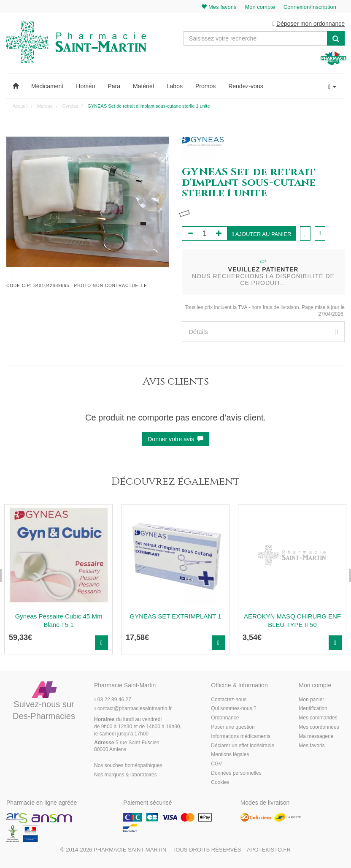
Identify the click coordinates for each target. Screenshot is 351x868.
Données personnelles (236, 773)
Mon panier (311, 700)
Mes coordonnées (319, 727)
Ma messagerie (316, 736)
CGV (216, 764)
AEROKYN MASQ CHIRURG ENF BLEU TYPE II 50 (292, 620)
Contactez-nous (229, 700)
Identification (313, 708)
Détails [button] (263, 332)
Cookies (220, 782)
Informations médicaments (241, 736)
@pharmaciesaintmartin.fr (133, 708)
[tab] (263, 332)
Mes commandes (318, 718)
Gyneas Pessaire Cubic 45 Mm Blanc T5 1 (59, 620)
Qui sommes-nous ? (234, 708)
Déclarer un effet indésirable (243, 746)
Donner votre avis (175, 439)
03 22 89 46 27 (113, 700)
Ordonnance (225, 718)
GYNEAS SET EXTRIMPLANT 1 (175, 616)
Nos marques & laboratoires (126, 775)
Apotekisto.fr (269, 850)
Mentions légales (230, 754)
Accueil (20, 106)
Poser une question (233, 727)
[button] (16, 86)
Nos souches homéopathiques (128, 765)
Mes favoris (312, 746)
